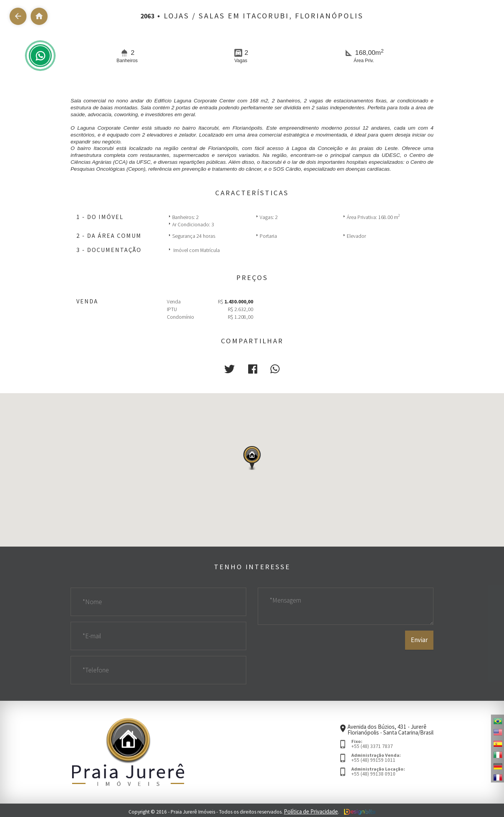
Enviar (419, 664)
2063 (148, 16)
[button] (232, 368)
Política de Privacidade (311, 810)
